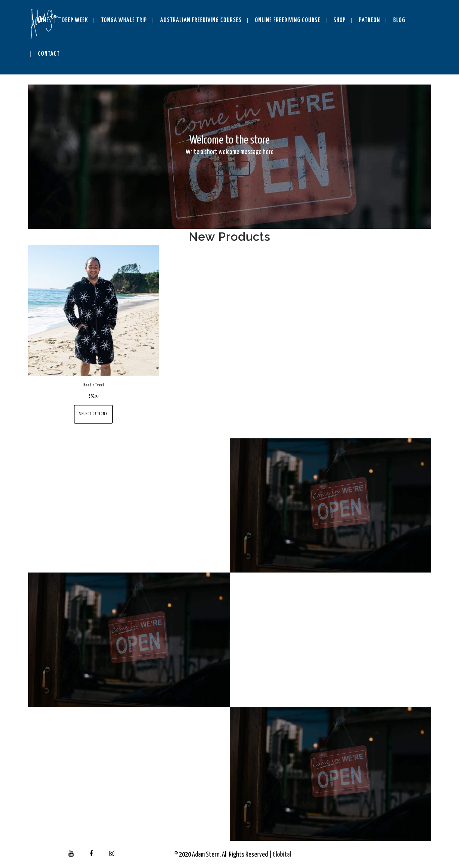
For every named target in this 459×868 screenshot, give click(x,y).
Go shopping (229, 169)
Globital (282, 855)
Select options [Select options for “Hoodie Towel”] (93, 414)
